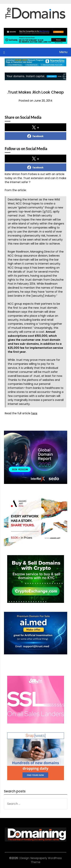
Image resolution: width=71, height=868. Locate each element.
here (34, 413)
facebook (35, 136)
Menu (63, 52)
